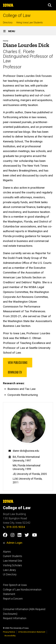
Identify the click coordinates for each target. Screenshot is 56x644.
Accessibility (10, 636)
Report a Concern (13, 599)
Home (6, 41)
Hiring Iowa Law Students (29, 23)
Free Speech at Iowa (15, 585)
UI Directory (10, 574)
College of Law (17, 16)
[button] (50, 5)
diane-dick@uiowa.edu (26, 451)
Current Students (13, 556)
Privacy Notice (9, 632)
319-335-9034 (14, 527)
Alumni (7, 552)
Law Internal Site (13, 561)
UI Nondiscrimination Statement (32, 632)
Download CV (15, 372)
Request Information (15, 618)
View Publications (18, 362)
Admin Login (14, 543)
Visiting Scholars (12, 565)
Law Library (9, 570)
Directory (8, 23)
